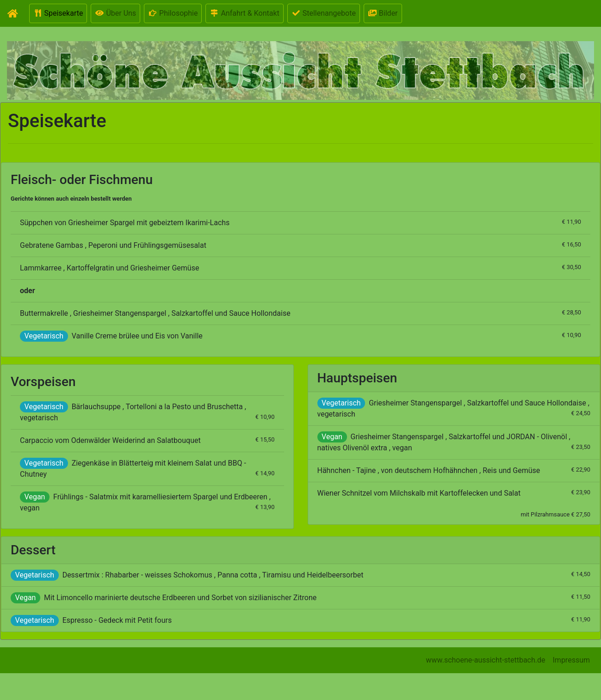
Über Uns (115, 13)
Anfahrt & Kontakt (244, 13)
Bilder (383, 13)
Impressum (572, 660)
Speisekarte (58, 13)
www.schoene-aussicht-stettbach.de (486, 660)
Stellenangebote (324, 13)
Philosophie (173, 13)
